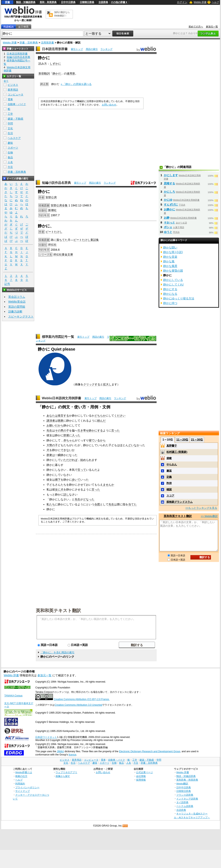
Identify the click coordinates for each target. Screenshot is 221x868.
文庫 (70, 255)
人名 (10, 162)
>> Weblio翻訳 (209, 516)
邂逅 (169, 471)
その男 (59, 430)
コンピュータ (15, 95)
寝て (92, 440)
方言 (10, 167)
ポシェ (168, 227)
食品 (10, 157)
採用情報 (141, 780)
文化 (10, 128)
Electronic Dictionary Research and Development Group (150, 751)
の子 (66, 430)
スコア (170, 496)
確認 (169, 489)
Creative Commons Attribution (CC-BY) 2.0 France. (82, 699)
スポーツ (13, 148)
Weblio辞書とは (24, 772)
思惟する (169, 183)
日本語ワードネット (46, 737)
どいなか (134, 445)
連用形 (71, 73)
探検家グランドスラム (180, 502)
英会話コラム (17, 297)
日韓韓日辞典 (87, 2)
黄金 (65, 255)
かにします (171, 175)
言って (82, 470)
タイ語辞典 (182, 802)
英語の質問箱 (17, 307)
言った (116, 430)
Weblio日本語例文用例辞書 (62, 398)
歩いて (76, 480)
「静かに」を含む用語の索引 (57, 652)
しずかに (55, 64)
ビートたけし (54, 232)
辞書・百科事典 (29, 43)
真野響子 (172, 446)
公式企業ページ (145, 772)
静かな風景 (170, 266)
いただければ (69, 460)
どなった (89, 499)
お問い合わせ (109, 105)
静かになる (170, 294)
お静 (167, 218)
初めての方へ (196, 27)
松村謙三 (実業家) (177, 452)
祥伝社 (52, 245)
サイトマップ (23, 791)
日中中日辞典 (68, 2)
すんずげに (171, 205)
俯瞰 (169, 458)
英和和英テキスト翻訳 (58, 610)
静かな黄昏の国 (173, 271)
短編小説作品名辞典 (56, 183)
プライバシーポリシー (27, 787)
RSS (125, 826)
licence (72, 755)
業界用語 (13, 90)
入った (76, 435)
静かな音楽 (170, 257)
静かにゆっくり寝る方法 (179, 298)
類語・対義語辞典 (26, 2)
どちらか (100, 416)
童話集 (95, 240)
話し (66, 495)
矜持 (169, 483)
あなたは (52, 416)
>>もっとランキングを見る (201, 508)
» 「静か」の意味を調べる (76, 84)
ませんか (108, 485)
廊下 (58, 480)
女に (58, 489)
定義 (169, 477)
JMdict (60, 751)
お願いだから (55, 425)
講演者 (51, 421)
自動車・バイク (17, 104)
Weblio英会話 (17, 302)
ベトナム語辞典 (185, 806)
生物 (10, 153)
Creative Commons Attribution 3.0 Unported (78, 705)
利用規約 (20, 784)
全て (6, 81)
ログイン (182, 2)
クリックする (92, 384)
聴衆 (61, 421)
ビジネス (13, 85)
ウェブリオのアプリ (66, 772)
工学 (10, 114)
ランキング (106, 49)
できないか (68, 450)
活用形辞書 (47, 43)
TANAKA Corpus (13, 696)
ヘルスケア (14, 138)
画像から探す (63, 776)
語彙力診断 (15, 311)
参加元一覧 (212, 27)
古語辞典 (103, 2)
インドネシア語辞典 (187, 799)
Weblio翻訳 (182, 784)
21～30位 (197, 440)
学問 (10, 124)
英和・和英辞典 (48, 2)
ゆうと (168, 232)
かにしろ (169, 192)
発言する (63, 416)
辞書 (7, 2)
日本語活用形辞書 (55, 49)
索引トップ (77, 49)
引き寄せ (83, 430)
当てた (132, 504)
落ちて (61, 240)
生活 (10, 133)
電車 (10, 99)
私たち (51, 504)
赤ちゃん (69, 440)
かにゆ (168, 200)
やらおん (172, 464)
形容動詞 (44, 73)
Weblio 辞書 (200, 2)
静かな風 (169, 261)
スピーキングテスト (21, 317)
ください (120, 416)
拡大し (107, 384)
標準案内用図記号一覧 (58, 337)
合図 (97, 504)
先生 (49, 430)
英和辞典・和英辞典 (187, 780)
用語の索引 (92, 49)
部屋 (66, 435)
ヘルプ (215, 2)
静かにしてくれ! (173, 285)
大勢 (49, 445)
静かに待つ (170, 303)
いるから (100, 440)
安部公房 (51, 197)
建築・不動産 (15, 119)
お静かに (169, 209)
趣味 (10, 143)
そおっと (169, 222)
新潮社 (52, 210)
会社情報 (141, 776)
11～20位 (182, 440)
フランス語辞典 (185, 795)
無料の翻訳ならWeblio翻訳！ (62, 14)
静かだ (57, 73)
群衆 (49, 455)
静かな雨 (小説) (173, 252)
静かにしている (173, 280)
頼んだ (101, 421)
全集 (65, 205)
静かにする (96, 430)
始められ (86, 460)
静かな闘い (170, 247)
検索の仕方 (21, 776)
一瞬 (58, 455)
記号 (7, 284)
